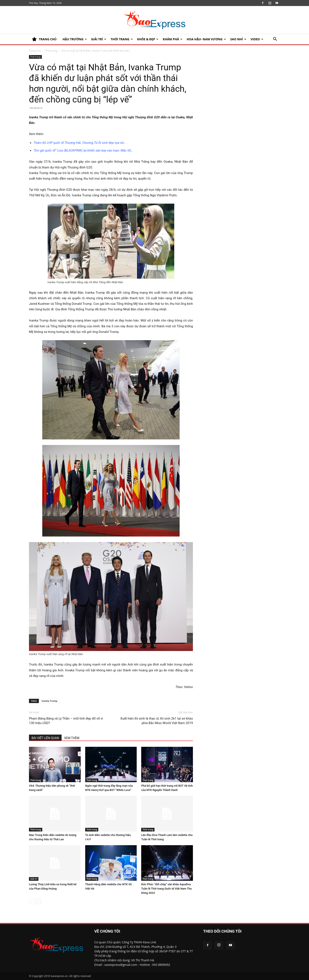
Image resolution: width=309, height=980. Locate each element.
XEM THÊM (72, 738)
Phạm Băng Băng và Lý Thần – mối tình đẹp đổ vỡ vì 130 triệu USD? (66, 721)
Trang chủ (35, 51)
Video (257, 39)
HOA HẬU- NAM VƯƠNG (206, 39)
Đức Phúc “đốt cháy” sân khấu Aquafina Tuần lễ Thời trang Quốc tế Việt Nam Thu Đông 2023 (166, 889)
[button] (275, 40)
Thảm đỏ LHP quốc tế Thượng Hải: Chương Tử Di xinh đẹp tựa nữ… (80, 143)
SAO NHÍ (238, 39)
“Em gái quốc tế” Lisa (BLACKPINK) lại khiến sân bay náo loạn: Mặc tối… (83, 150)
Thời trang (122, 39)
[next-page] (39, 901)
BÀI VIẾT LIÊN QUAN (45, 738)
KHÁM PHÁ (173, 39)
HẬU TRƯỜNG (75, 39)
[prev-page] (32, 901)
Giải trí (99, 39)
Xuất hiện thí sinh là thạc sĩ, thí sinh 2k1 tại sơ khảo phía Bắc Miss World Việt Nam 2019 (157, 721)
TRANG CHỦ (44, 39)
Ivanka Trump (49, 701)
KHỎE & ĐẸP (148, 39)
